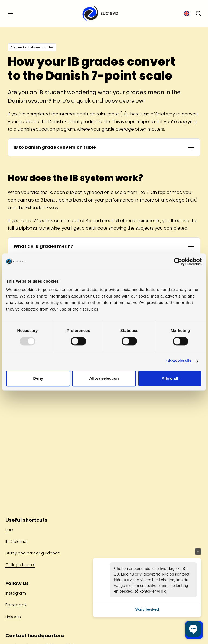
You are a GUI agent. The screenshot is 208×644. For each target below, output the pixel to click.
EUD (9, 530)
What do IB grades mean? (43, 246)
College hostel (20, 565)
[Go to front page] (99, 14)
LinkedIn (13, 617)
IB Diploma (16, 541)
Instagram (16, 593)
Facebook (16, 605)
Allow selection (104, 378)
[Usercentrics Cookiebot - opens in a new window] (178, 262)
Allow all (170, 378)
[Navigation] (11, 14)
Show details (179, 361)
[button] (193, 629)
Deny (38, 378)
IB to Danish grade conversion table (55, 147)
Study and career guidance (33, 553)
